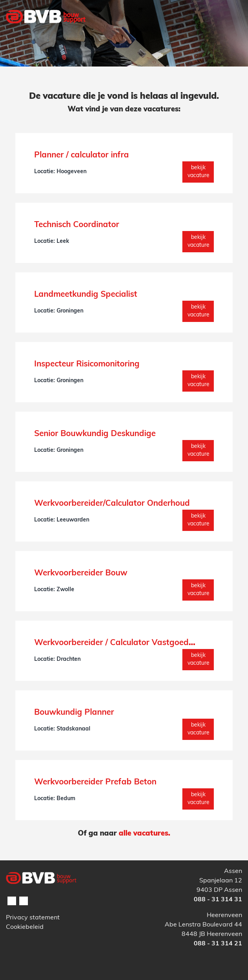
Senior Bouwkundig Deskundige (95, 434)
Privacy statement (33, 918)
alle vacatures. (144, 834)
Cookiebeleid (25, 927)
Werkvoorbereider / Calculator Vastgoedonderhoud (132, 643)
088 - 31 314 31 (218, 900)
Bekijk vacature (198, 172)
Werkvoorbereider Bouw (81, 573)
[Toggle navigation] (231, 33)
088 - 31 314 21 (218, 944)
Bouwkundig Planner (74, 713)
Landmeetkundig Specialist (86, 295)
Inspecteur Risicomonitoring (87, 364)
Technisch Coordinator (77, 225)
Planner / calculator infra (82, 155)
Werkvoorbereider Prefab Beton (95, 782)
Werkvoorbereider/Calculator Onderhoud (112, 504)
